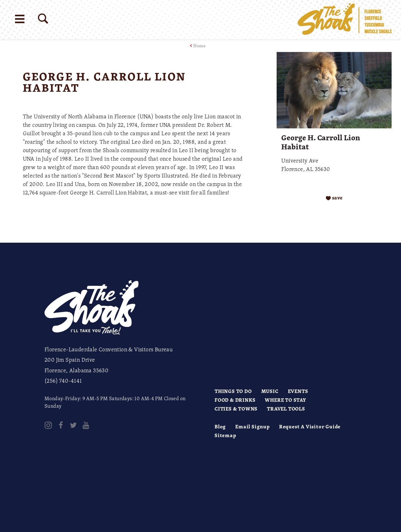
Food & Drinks (235, 400)
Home (199, 46)
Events (298, 391)
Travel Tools (286, 409)
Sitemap (225, 435)
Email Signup (253, 426)
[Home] (345, 20)
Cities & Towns (236, 409)
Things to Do (233, 391)
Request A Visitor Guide (310, 426)
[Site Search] (43, 19)
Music (270, 391)
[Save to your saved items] (334, 198)
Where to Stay (285, 400)
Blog (220, 426)
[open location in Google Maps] (134, 216)
